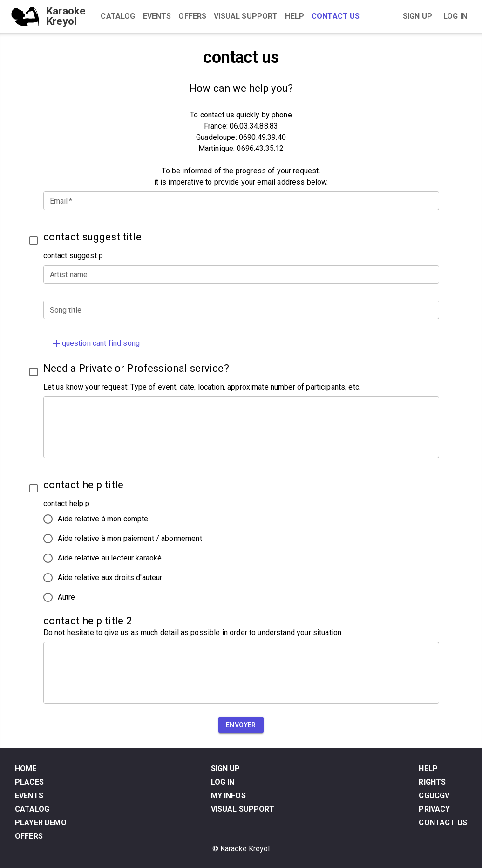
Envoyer (241, 725)
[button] (241, 343)
